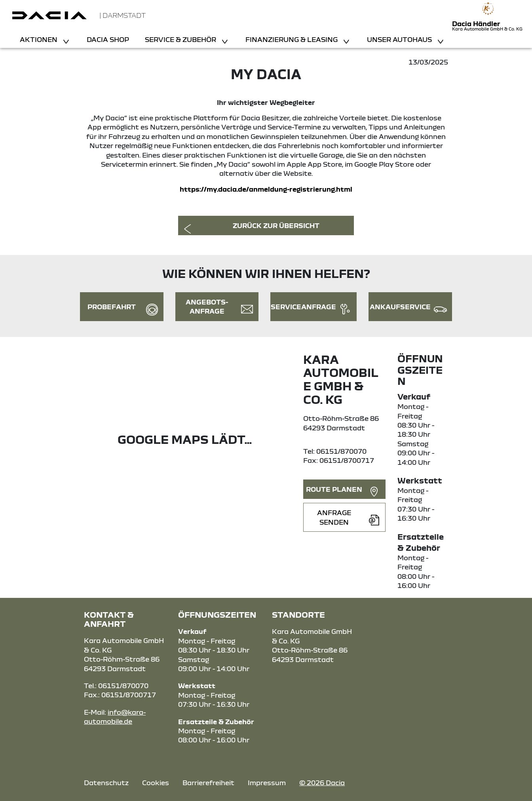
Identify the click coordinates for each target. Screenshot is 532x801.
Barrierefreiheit (208, 783)
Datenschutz (106, 783)
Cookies (156, 783)
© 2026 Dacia (322, 783)
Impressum (267, 783)
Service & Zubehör (181, 39)
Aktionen (39, 39)
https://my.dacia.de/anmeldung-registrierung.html (266, 189)
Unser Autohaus (400, 39)
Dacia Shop (108, 39)
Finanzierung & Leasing (292, 39)
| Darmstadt (123, 15)
